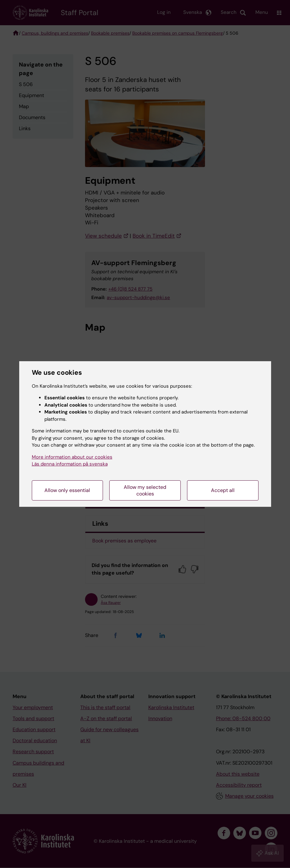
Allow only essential (67, 490)
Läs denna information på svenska (70, 464)
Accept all (223, 490)
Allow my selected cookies (145, 490)
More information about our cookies (72, 457)
